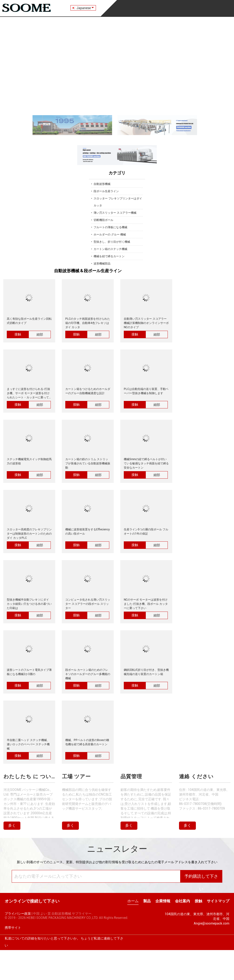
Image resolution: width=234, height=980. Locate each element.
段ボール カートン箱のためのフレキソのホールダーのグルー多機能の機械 (88, 674)
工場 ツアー (76, 776)
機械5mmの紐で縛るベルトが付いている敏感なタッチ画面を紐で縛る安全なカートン (146, 463)
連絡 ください (196, 776)
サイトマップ (218, 901)
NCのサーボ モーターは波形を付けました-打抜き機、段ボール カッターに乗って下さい (146, 604)
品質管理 (131, 776)
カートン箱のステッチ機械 (110, 249)
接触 (18, 334)
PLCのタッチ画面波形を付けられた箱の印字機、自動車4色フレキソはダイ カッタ (88, 323)
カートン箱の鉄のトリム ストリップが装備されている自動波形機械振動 (88, 463)
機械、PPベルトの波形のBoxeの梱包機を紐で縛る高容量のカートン (87, 742)
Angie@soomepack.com (212, 923)
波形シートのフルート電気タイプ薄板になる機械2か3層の (29, 672)
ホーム (133, 901)
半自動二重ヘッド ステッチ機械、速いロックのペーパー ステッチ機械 (28, 744)
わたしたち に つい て (29, 776)
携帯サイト (13, 928)
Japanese (85, 8)
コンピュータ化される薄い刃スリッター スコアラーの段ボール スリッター (88, 604)
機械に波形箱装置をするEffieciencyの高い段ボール (88, 532)
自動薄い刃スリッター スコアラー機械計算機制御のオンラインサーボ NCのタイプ (146, 323)
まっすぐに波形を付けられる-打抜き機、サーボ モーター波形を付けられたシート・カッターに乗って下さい (29, 393)
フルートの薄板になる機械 (110, 227)
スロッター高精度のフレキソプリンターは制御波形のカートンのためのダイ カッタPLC (29, 534)
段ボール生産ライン (106, 191)
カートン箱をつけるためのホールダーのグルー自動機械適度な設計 (88, 391)
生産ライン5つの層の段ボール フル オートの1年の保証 (146, 532)
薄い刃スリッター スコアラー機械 (115, 213)
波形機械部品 (102, 264)
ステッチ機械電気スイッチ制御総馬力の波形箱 (29, 461)
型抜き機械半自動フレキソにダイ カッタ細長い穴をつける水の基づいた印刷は (29, 604)
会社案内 (183, 901)
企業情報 (163, 901)
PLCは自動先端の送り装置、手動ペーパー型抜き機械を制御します (146, 391)
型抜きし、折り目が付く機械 (112, 242)
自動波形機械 (102, 184)
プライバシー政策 (18, 914)
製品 (147, 901)
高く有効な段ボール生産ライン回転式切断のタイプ (29, 321)
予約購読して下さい (201, 878)
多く (12, 825)
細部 (40, 334)
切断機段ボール (103, 220)
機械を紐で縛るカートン (109, 256)
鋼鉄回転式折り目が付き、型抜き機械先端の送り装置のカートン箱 (146, 672)
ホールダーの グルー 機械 (110, 235)
